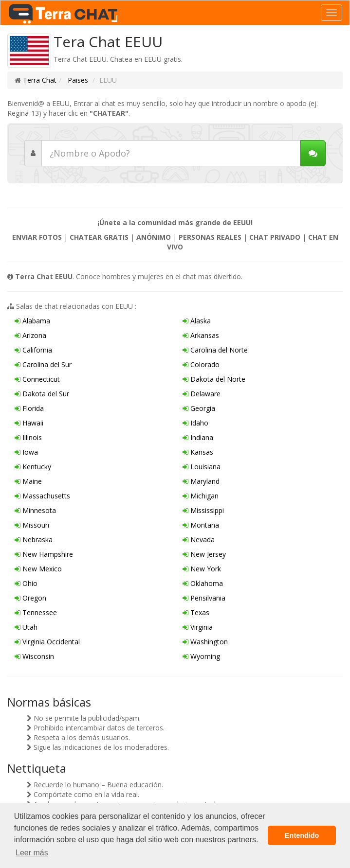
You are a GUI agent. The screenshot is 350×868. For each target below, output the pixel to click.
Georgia (199, 408)
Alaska (197, 321)
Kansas (198, 452)
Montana (201, 525)
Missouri (32, 525)
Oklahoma (203, 583)
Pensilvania (204, 598)
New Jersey (204, 554)
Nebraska (34, 540)
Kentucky (33, 467)
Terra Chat (40, 80)
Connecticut (37, 379)
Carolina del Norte (215, 350)
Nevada (199, 540)
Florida (29, 408)
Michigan (201, 496)
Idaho (195, 423)
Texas (196, 612)
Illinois (28, 437)
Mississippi (203, 510)
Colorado (201, 364)
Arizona (30, 335)
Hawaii (29, 423)
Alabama (32, 321)
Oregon (30, 598)
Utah (26, 627)
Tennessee (36, 612)
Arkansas (201, 335)
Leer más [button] (32, 853)
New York (202, 569)
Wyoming (201, 656)
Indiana (198, 437)
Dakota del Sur (42, 394)
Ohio (26, 583)
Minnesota (35, 510)
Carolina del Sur (43, 364)
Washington (205, 642)
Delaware (202, 394)
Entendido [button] (302, 835)
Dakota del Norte (214, 379)
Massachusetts (42, 496)
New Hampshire (44, 554)
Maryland (201, 481)
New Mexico (38, 569)
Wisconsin (34, 656)
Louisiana (202, 467)
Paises (77, 80)
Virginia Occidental (47, 642)
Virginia (198, 627)
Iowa (26, 452)
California (33, 350)
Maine (28, 481)
